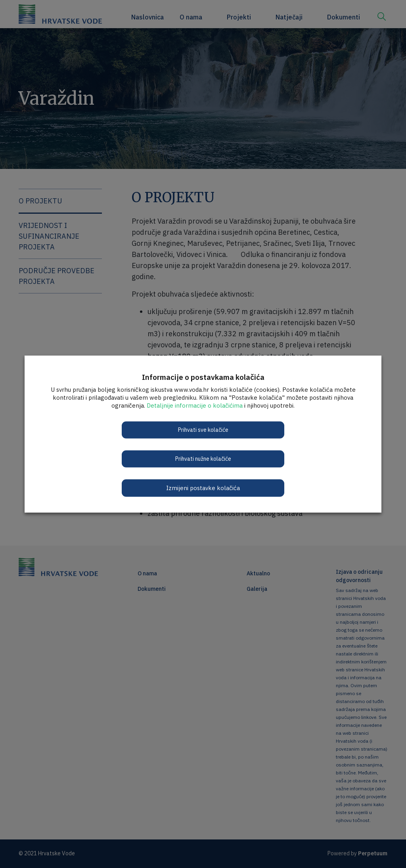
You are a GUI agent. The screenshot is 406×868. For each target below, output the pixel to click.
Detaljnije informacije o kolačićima (195, 405)
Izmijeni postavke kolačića (203, 488)
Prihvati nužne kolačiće (203, 458)
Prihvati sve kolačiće (203, 429)
